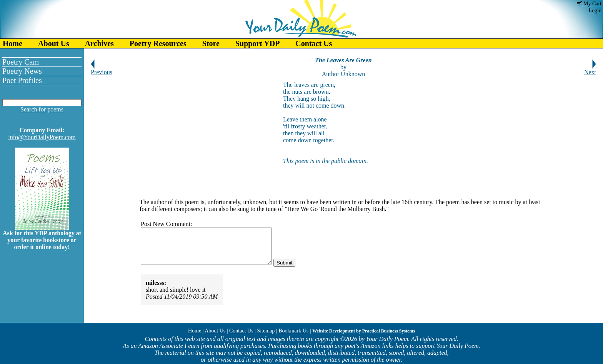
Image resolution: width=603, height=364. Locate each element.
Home (12, 43)
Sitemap (266, 331)
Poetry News (22, 71)
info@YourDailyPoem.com (42, 137)
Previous (102, 69)
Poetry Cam (21, 62)
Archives (99, 43)
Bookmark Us (293, 331)
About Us (54, 43)
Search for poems (42, 109)
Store (211, 43)
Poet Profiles (22, 80)
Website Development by (364, 331)
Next (590, 69)
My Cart (589, 4)
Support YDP (257, 43)
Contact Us (314, 43)
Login (595, 11)
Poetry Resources (158, 43)
